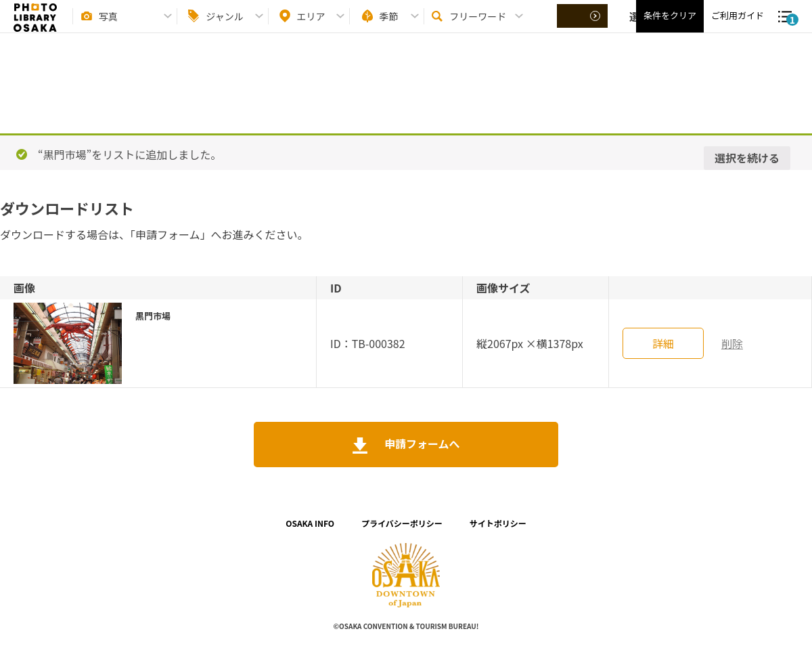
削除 (732, 343)
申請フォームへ (421, 444)
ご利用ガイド (738, 27)
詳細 (663, 343)
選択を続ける (747, 158)
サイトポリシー (498, 523)
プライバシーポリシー (402, 523)
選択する (583, 28)
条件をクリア (670, 27)
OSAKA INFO (310, 523)
